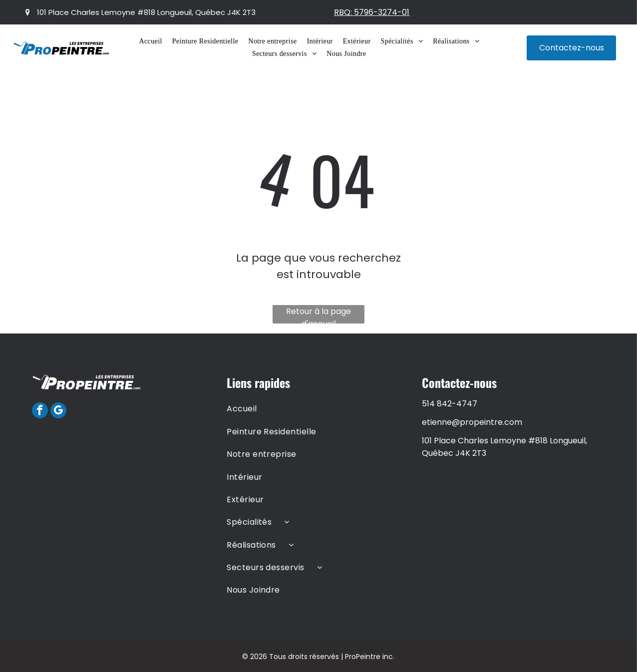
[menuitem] (150, 41)
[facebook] (40, 412)
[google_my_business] (58, 412)
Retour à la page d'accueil (318, 315)
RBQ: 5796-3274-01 (372, 12)
